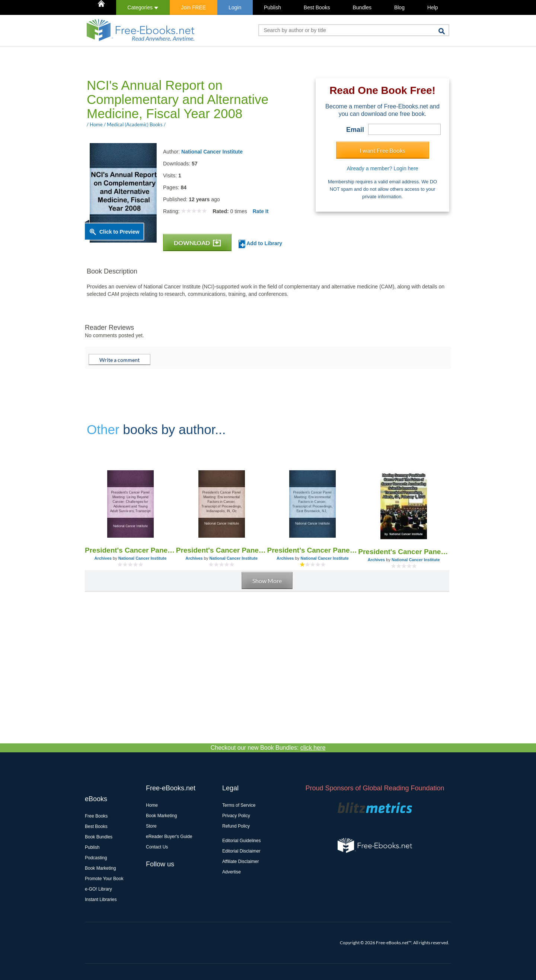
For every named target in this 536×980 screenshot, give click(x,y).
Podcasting (96, 858)
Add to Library (260, 244)
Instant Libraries (101, 900)
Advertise (232, 872)
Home (152, 805)
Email (355, 130)
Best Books (317, 7)
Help (433, 7)
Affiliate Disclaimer (240, 862)
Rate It (261, 211)
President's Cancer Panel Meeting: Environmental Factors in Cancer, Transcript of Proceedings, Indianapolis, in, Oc (222, 550)
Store (151, 826)
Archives (103, 558)
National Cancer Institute (212, 152)
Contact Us (157, 847)
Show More (267, 581)
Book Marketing (100, 868)
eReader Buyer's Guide (169, 837)
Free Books (96, 816)
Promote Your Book (104, 879)
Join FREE (193, 7)
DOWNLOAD (197, 243)
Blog (399, 7)
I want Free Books (382, 150)
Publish (272, 7)
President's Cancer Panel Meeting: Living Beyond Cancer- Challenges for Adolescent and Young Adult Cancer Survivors (130, 550)
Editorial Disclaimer (241, 851)
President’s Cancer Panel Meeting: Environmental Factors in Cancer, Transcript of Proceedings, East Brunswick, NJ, (313, 550)
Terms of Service (239, 805)
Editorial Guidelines (241, 841)
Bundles (362, 7)
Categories (143, 7)
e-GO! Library (98, 889)
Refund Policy (236, 826)
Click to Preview (119, 232)
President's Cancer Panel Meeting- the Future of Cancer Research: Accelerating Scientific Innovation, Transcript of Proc (404, 552)
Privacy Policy (236, 816)
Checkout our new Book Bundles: (268, 748)
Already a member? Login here (382, 168)
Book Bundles (99, 837)
